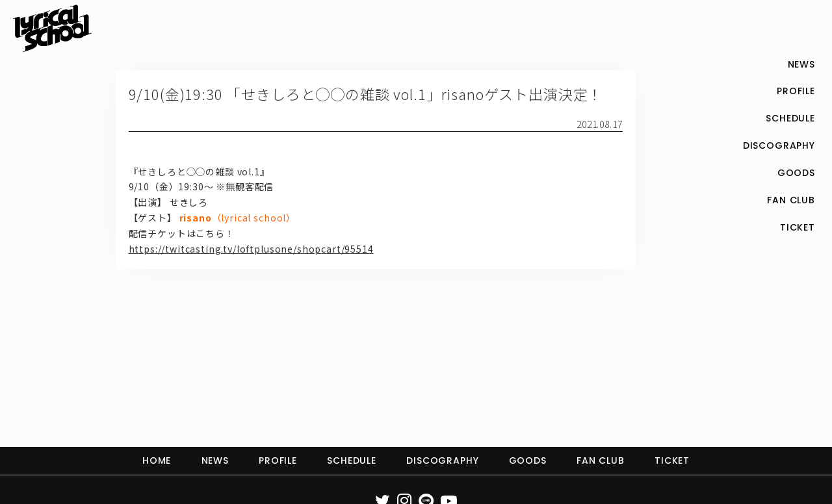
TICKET (672, 460)
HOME (157, 460)
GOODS (528, 460)
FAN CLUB (601, 460)
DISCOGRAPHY (442, 460)
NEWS (215, 460)
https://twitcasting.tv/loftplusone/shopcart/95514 (251, 249)
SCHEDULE (352, 460)
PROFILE (278, 460)
